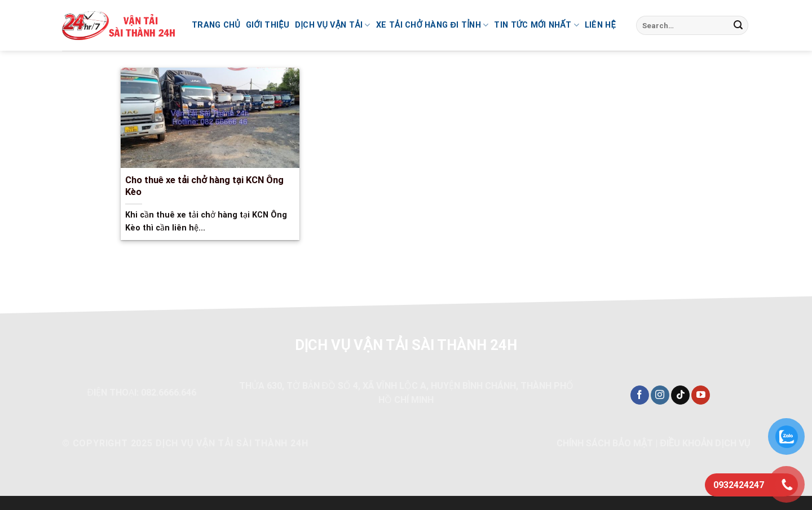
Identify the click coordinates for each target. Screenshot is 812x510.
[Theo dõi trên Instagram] (660, 395)
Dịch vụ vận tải (333, 25)
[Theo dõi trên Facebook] (640, 395)
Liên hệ (600, 25)
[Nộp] (738, 25)
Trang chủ (216, 25)
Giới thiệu (268, 25)
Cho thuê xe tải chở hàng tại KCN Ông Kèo (204, 186)
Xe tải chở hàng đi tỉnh (433, 25)
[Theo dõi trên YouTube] (701, 395)
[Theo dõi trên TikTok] (680, 395)
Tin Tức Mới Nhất (536, 25)
